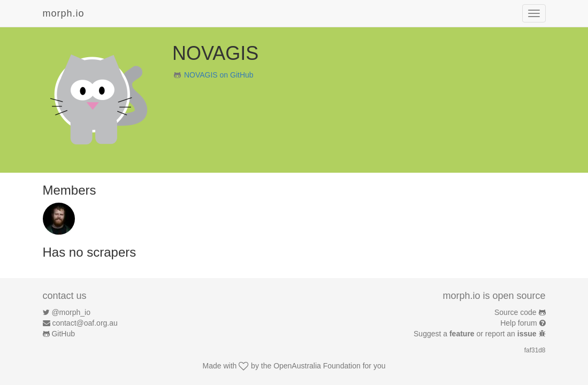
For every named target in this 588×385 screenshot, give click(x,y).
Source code (516, 312)
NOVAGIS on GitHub (219, 75)
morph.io (64, 13)
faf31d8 (535, 350)
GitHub (63, 334)
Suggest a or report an (476, 334)
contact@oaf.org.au (85, 323)
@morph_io (71, 312)
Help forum (518, 323)
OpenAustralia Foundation (317, 366)
